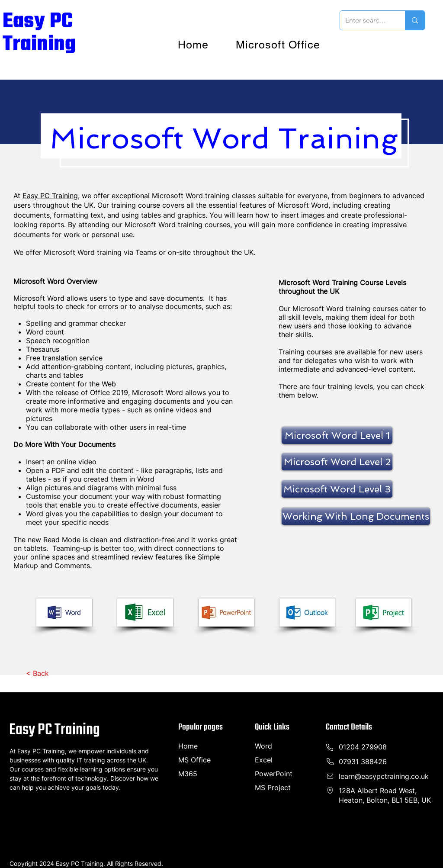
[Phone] (330, 791)
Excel (264, 760)
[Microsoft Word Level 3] (337, 489)
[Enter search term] (366, 20)
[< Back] (37, 673)
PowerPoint (274, 774)
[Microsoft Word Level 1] (337, 435)
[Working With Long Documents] (356, 516)
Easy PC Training (39, 33)
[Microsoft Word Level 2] (337, 462)
